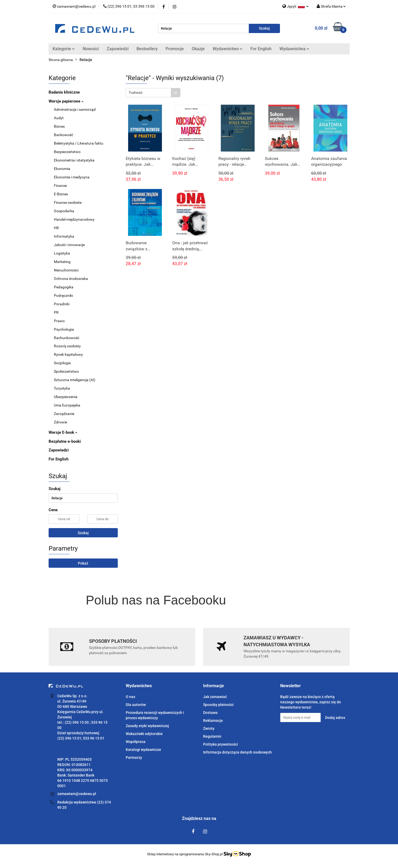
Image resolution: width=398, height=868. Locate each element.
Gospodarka (64, 211)
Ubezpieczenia (66, 397)
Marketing (62, 262)
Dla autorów (136, 705)
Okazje (198, 49)
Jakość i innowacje (69, 245)
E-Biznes (61, 194)
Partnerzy (134, 758)
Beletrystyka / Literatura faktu (79, 143)
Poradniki (62, 304)
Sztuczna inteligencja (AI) (75, 380)
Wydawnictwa (294, 49)
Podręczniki (63, 296)
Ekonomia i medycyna (72, 177)
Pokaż (83, 563)
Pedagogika (64, 287)
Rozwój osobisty (67, 346)
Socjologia (62, 363)
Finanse (60, 186)
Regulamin (212, 736)
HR (56, 228)
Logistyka (62, 253)
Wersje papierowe (66, 101)
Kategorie (64, 49)
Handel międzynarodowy (74, 219)
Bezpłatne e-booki (65, 441)
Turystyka (62, 388)
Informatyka (64, 236)
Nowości (91, 49)
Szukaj (83, 533)
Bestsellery (147, 49)
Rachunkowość (67, 338)
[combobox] (153, 93)
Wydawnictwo (228, 49)
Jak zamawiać (215, 697)
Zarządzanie (64, 414)
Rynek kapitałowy (68, 354)
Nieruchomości (66, 270)
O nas (130, 697)
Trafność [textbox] (136, 93)
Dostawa (210, 713)
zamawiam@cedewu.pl (77, 794)
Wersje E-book (63, 432)
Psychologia (64, 329)
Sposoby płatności (218, 705)
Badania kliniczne (64, 92)
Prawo (59, 321)
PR (56, 312)
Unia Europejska (67, 405)
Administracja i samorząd (75, 109)
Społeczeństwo (66, 371)
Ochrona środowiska (71, 279)
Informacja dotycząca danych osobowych (237, 752)
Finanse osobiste (68, 202)
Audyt (59, 118)
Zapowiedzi (118, 49)
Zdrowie (60, 422)
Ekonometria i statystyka (74, 160)
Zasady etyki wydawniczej (147, 726)
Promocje (175, 49)
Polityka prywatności (221, 744)
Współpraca (136, 742)
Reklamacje (213, 721)
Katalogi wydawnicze (143, 750)
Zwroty (209, 728)
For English (261, 49)
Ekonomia (62, 169)
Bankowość (64, 135)
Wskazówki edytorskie (144, 734)
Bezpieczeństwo (67, 152)
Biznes (59, 126)
